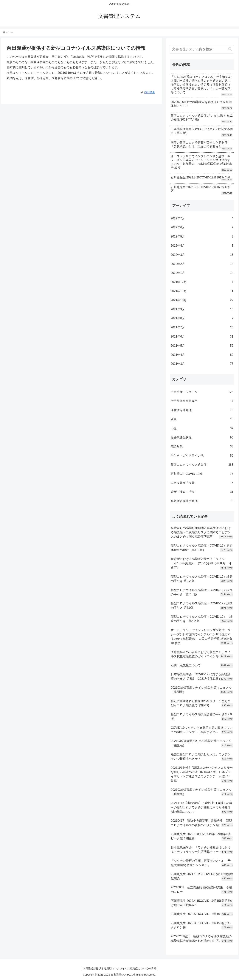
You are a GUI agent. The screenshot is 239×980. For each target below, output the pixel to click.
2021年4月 (202, 355)
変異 (202, 419)
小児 (202, 429)
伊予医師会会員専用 (202, 401)
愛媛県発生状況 (202, 438)
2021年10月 (202, 300)
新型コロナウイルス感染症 (202, 465)
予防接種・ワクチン (202, 392)
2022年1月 (202, 273)
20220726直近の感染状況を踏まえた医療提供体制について (201, 104)
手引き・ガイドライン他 (202, 456)
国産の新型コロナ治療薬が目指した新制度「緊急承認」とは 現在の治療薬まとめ (199, 145)
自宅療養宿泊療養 (202, 483)
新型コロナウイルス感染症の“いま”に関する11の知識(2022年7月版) (202, 118)
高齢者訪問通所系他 (202, 501)
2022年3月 (202, 255)
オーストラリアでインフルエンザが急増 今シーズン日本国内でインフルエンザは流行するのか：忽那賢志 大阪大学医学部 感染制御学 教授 (201, 162)
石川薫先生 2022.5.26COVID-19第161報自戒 (201, 177)
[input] (202, 49)
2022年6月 (202, 228)
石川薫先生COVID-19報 (202, 474)
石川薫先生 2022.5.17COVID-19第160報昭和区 (201, 189)
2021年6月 (202, 337)
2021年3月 (202, 364)
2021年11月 (202, 291)
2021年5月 (202, 346)
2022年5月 (202, 237)
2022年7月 (202, 219)
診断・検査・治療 (202, 492)
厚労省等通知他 (202, 410)
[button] (230, 49)
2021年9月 (202, 309)
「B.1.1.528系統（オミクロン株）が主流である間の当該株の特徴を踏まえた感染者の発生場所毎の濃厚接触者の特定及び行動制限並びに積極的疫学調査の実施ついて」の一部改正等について (201, 85)
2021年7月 (202, 328)
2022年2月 (202, 264)
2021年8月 (202, 318)
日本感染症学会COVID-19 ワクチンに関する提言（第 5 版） (202, 131)
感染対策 (202, 447)
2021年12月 (202, 282)
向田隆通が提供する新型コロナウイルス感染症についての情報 (119, 968)
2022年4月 (202, 246)
